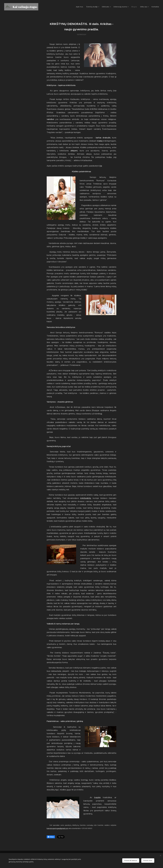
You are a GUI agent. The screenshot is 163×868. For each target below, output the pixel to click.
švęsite (97, 798)
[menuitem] (85, 7)
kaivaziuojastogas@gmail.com (57, 828)
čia (101, 166)
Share (51, 837)
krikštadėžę (86, 498)
